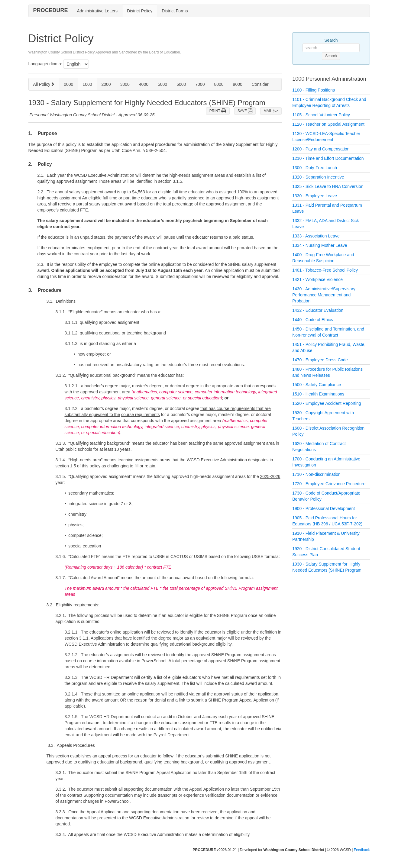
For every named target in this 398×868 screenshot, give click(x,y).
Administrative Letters (97, 11)
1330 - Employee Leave (315, 196)
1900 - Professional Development (324, 508)
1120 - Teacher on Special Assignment (328, 124)
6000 (181, 84)
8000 (219, 84)
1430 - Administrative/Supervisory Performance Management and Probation (324, 295)
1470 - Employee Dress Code (320, 360)
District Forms (175, 11)
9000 (238, 84)
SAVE (245, 111)
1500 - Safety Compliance (317, 385)
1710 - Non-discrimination (316, 474)
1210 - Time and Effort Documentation (328, 158)
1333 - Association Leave (316, 236)
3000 (125, 84)
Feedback (362, 850)
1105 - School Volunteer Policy (321, 115)
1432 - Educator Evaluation (318, 310)
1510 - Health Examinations (318, 394)
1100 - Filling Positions (314, 90)
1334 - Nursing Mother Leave (320, 245)
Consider (260, 84)
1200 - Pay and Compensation (321, 149)
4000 (144, 84)
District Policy (140, 11)
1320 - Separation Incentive (318, 177)
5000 (162, 84)
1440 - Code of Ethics (313, 320)
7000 (200, 84)
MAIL (271, 111)
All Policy (44, 84)
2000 (106, 84)
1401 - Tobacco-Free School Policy (325, 270)
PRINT (218, 111)
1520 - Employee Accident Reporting (327, 403)
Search (331, 40)
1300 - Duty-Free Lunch (315, 168)
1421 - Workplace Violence (317, 279)
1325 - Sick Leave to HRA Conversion (328, 186)
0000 (68, 84)
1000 (87, 84)
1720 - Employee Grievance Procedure (329, 484)
